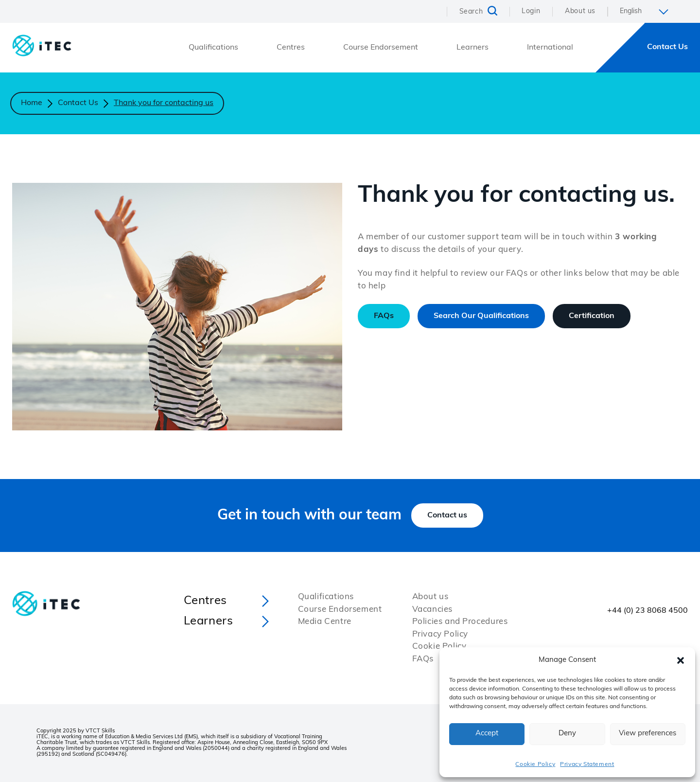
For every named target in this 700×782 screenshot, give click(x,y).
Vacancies (432, 610)
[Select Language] (648, 11)
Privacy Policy (440, 634)
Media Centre (325, 622)
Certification (592, 316)
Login (531, 11)
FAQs (384, 316)
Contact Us (667, 47)
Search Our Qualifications (481, 316)
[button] (681, 660)
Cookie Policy (535, 764)
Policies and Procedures (460, 622)
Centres (291, 48)
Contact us (447, 515)
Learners (472, 48)
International (550, 48)
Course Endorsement (381, 48)
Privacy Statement (587, 764)
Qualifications (213, 48)
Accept (487, 734)
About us (580, 11)
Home (32, 103)
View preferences (647, 734)
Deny (567, 734)
